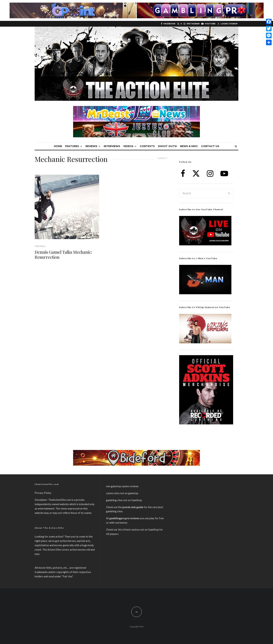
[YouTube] (208, 24)
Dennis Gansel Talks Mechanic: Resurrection (63, 255)
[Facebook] (168, 24)
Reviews (91, 146)
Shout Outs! (167, 146)
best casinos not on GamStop (142, 530)
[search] (229, 193)
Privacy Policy (43, 493)
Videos (128, 146)
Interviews (112, 146)
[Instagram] (192, 24)
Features (72, 146)
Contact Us (210, 146)
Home (58, 146)
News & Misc (189, 146)
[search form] (202, 193)
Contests (147, 146)
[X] (179, 24)
